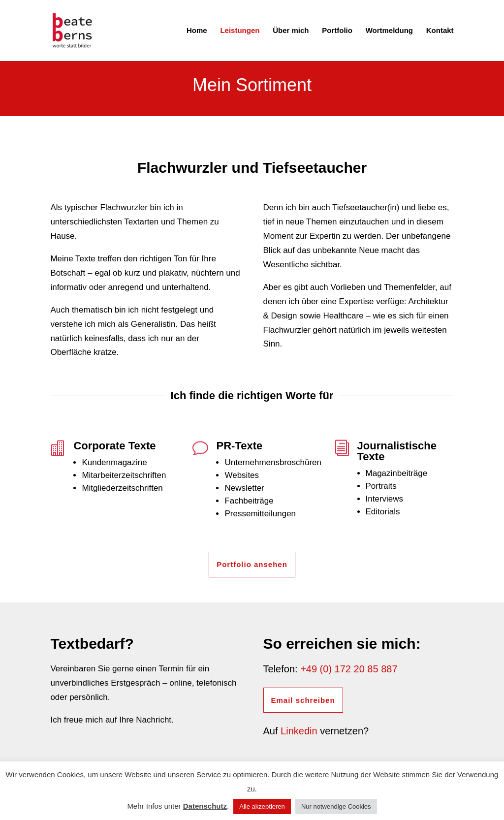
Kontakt (440, 31)
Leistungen (240, 31)
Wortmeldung (389, 31)
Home (197, 31)
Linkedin (299, 731)
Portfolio (337, 31)
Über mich (291, 31)
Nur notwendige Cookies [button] (336, 806)
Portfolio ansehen (252, 564)
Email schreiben (303, 700)
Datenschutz (205, 806)
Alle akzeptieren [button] (262, 806)
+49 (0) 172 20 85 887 (349, 669)
